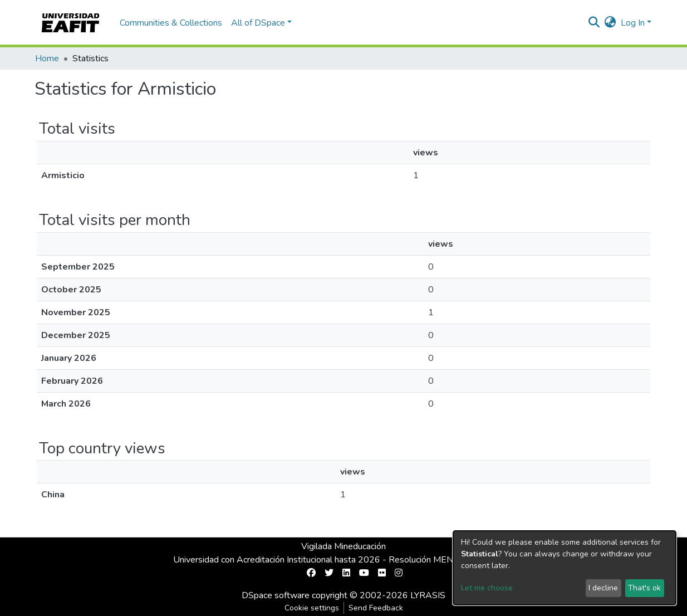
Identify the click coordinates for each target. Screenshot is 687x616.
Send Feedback (376, 608)
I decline (603, 588)
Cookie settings (312, 608)
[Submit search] (594, 23)
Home (47, 58)
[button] (610, 23)
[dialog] (565, 568)
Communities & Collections (171, 23)
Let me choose (487, 588)
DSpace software (276, 595)
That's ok (644, 588)
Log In (633, 23)
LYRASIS (428, 595)
